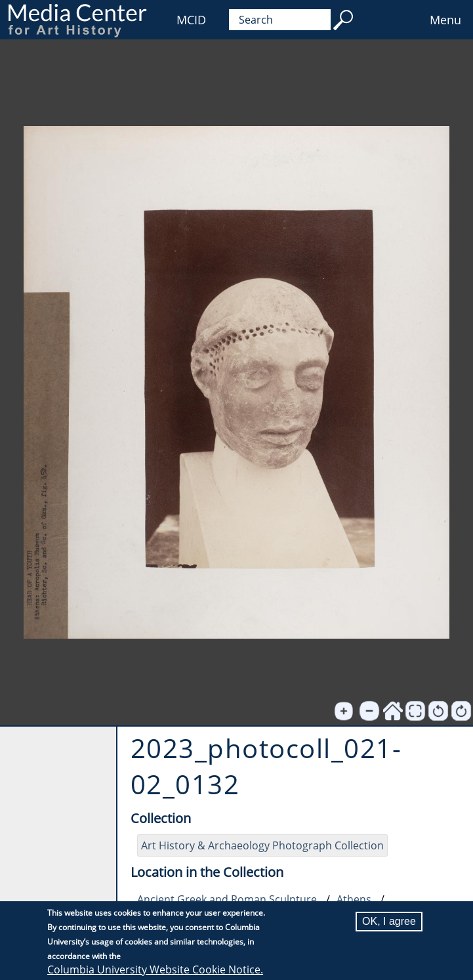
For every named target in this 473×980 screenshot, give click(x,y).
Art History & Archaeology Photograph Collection (262, 845)
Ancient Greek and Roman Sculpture (227, 899)
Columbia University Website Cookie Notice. (155, 969)
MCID (191, 20)
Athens (354, 899)
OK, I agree (389, 921)
